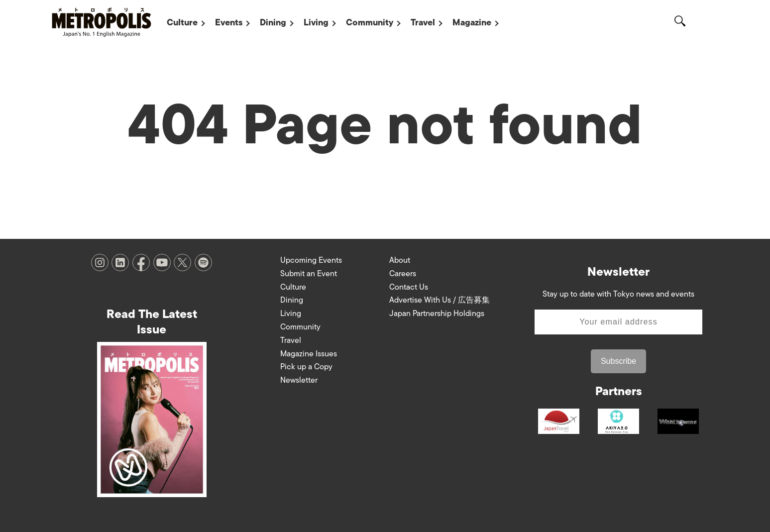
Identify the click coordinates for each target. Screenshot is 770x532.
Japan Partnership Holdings (437, 314)
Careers (403, 274)
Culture (182, 22)
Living (316, 22)
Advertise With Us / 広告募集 (440, 300)
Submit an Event (309, 274)
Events (229, 22)
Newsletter (299, 380)
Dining (273, 22)
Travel (423, 22)
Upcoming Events (311, 260)
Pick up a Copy (306, 367)
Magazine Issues (309, 354)
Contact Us (409, 287)
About (400, 260)
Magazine (472, 22)
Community (370, 22)
